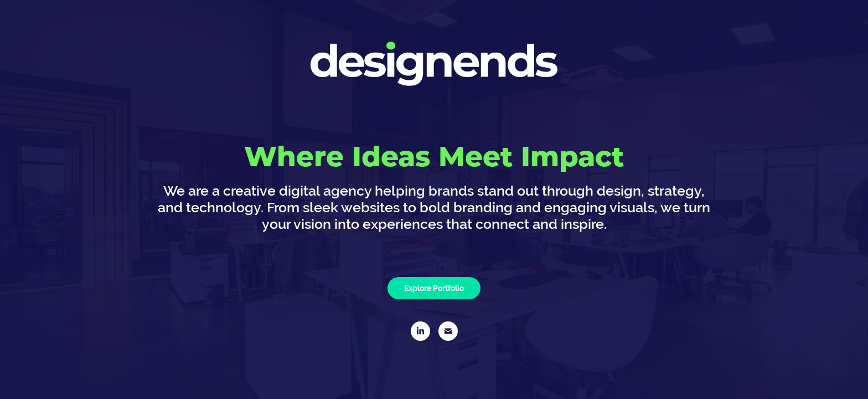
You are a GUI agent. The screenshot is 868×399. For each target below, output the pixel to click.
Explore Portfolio (434, 288)
